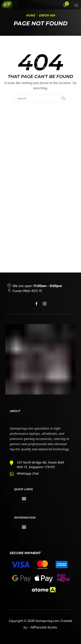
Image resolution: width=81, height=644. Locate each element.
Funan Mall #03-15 (27, 291)
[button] (65, 5)
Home (31, 15)
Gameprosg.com (47, 621)
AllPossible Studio (44, 627)
